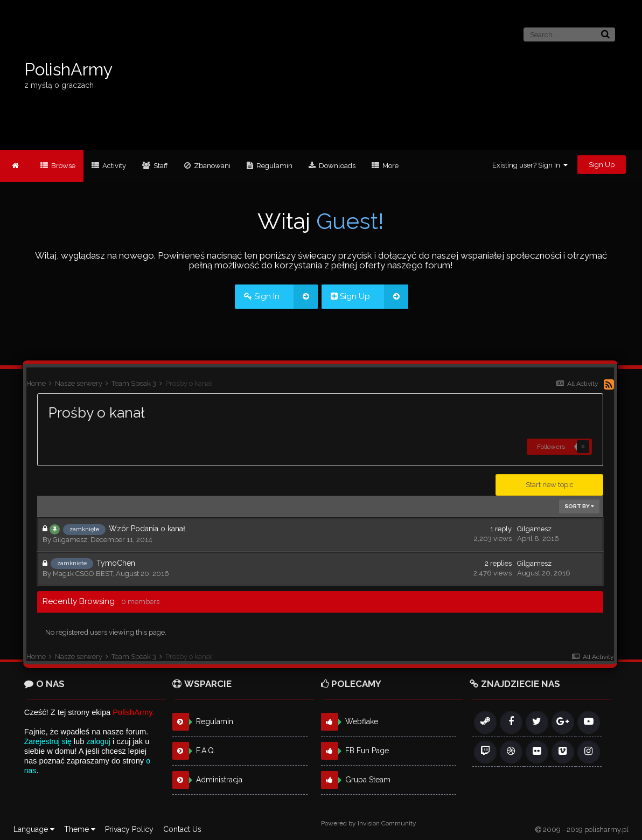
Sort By (579, 506)
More (390, 166)
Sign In (281, 297)
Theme (80, 829)
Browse (62, 166)
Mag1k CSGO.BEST (83, 574)
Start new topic (550, 485)
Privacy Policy (129, 829)
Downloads (336, 166)
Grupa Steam (368, 780)
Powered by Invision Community (369, 823)
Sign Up (602, 165)
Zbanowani (211, 166)
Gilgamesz (70, 540)
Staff (160, 166)
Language (34, 829)
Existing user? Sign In (530, 165)
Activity (113, 166)
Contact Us (182, 829)
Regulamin (274, 166)
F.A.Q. (206, 751)
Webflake (362, 721)
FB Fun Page (367, 751)
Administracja (219, 780)
